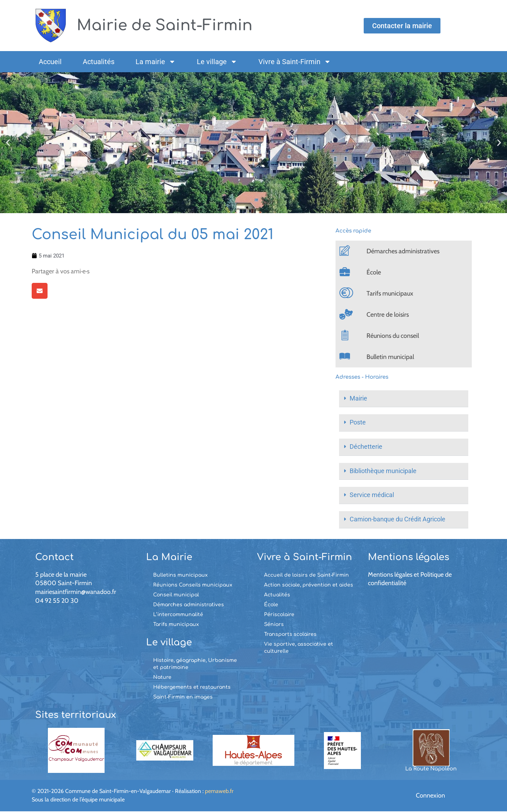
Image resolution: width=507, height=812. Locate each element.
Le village (217, 62)
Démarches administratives (403, 251)
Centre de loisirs (388, 315)
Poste (358, 423)
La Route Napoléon (431, 770)
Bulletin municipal (390, 357)
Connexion (430, 796)
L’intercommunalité (178, 615)
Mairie (358, 399)
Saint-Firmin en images (183, 697)
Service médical (372, 496)
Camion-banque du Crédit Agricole (398, 520)
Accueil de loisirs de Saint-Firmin (306, 575)
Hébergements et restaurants (192, 687)
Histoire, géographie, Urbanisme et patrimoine (195, 664)
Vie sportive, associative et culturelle (299, 648)
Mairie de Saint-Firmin (169, 25)
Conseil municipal (176, 595)
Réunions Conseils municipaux (193, 585)
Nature (162, 678)
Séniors (274, 625)
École (374, 272)
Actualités (99, 62)
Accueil (50, 62)
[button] (8, 143)
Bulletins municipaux (180, 575)
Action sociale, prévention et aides (309, 585)
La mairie (156, 62)
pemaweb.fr (219, 791)
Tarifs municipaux (390, 293)
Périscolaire (279, 615)
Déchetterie (366, 447)
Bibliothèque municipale (383, 472)
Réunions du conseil (393, 336)
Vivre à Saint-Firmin (295, 62)
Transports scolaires (290, 635)
